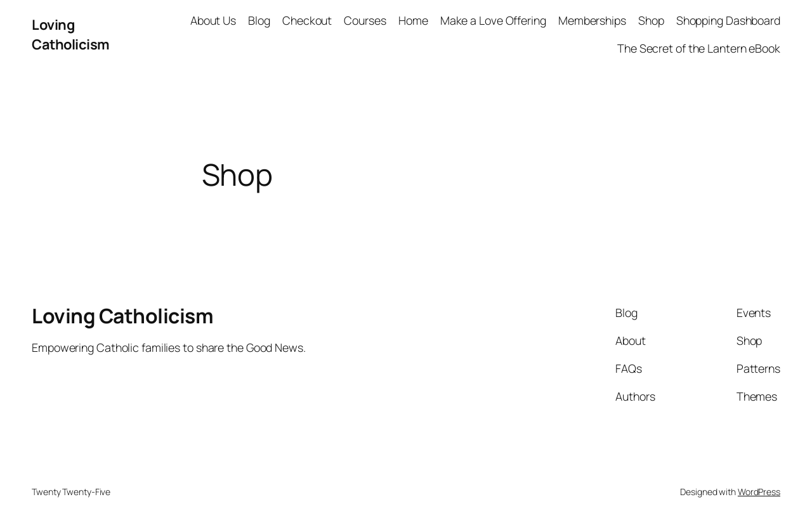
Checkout (307, 20)
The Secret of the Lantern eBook (699, 48)
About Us (213, 20)
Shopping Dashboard (728, 20)
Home (413, 20)
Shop (651, 20)
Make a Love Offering (493, 20)
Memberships (592, 20)
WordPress (759, 492)
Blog (259, 20)
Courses (365, 20)
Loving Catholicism (71, 34)
